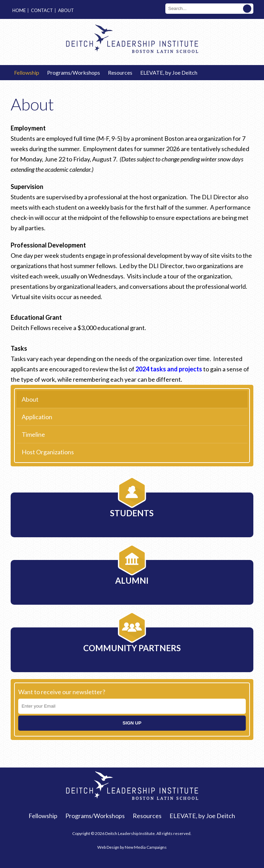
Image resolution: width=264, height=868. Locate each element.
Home (19, 10)
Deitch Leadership (132, 39)
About (66, 10)
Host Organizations (48, 452)
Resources (120, 72)
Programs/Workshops (74, 72)
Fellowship (27, 72)
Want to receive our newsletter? (62, 692)
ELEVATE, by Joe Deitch (169, 72)
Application (37, 417)
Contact (42, 10)
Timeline (33, 434)
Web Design (108, 847)
